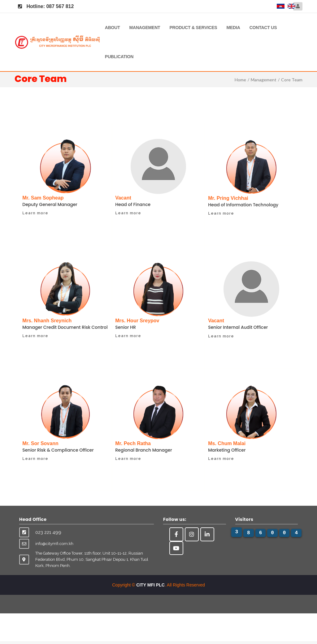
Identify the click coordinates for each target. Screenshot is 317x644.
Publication (119, 57)
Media (233, 28)
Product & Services (193, 28)
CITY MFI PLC (150, 588)
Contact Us (263, 28)
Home (240, 80)
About (113, 28)
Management (145, 28)
